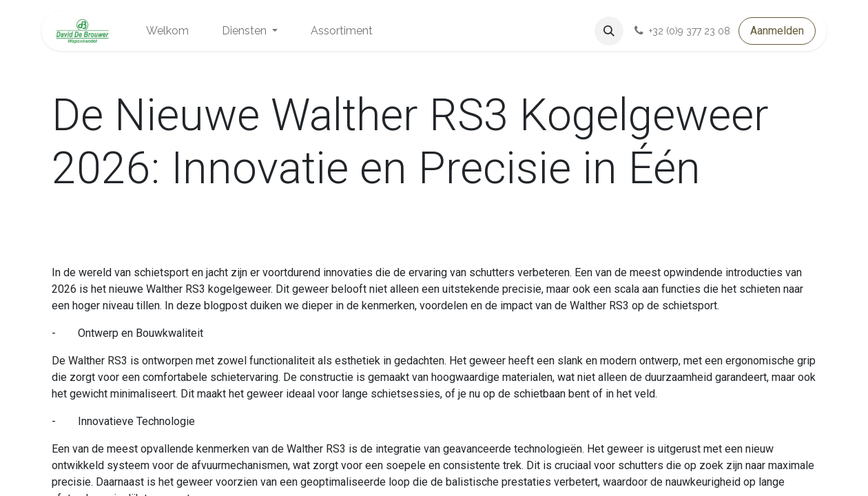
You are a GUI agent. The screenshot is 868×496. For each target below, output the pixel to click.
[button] (609, 31)
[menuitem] (167, 31)
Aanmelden (777, 31)
